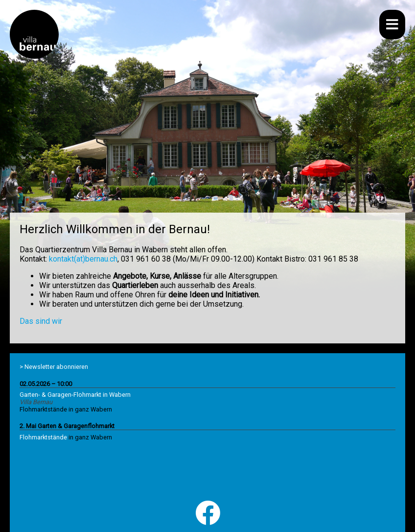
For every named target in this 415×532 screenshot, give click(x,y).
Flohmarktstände (43, 437)
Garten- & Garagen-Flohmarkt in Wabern (75, 395)
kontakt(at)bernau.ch (83, 259)
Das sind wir (41, 321)
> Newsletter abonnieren (54, 367)
